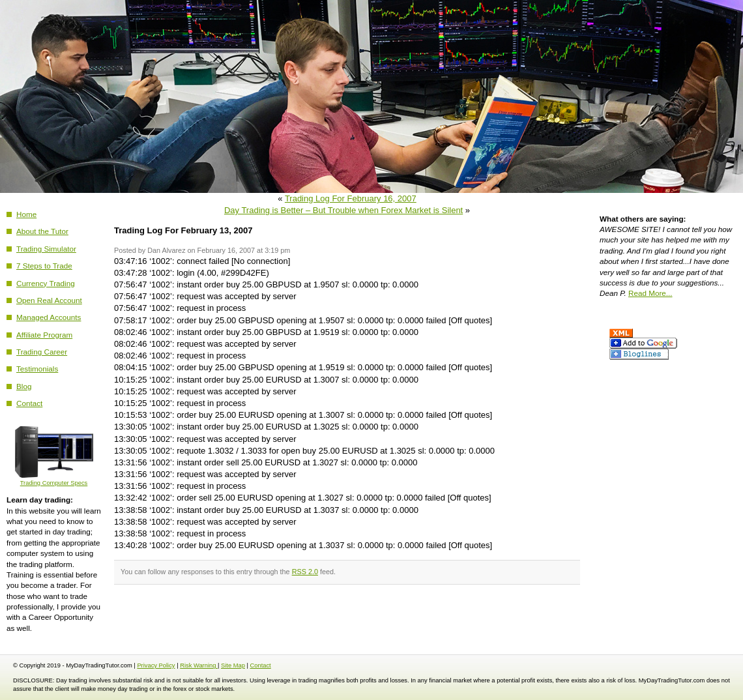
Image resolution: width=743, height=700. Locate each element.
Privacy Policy (156, 665)
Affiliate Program (44, 335)
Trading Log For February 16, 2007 (351, 198)
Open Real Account (49, 300)
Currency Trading (46, 283)
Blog (24, 386)
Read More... (650, 293)
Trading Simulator (46, 249)
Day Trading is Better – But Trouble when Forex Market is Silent (343, 210)
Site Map (233, 665)
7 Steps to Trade (44, 266)
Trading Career (42, 352)
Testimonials (37, 369)
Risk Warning (199, 665)
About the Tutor (42, 231)
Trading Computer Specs (54, 480)
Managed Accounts (49, 317)
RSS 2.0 (305, 572)
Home (26, 214)
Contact (29, 403)
